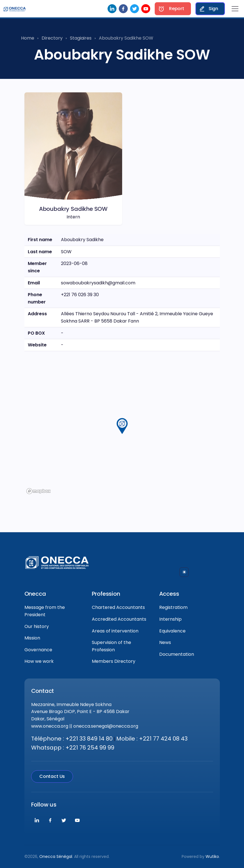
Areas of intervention (115, 631)
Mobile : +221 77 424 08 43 (152, 739)
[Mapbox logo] (38, 491)
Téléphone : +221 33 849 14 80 (72, 739)
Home (28, 38)
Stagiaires (81, 38)
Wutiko (212, 856)
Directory (52, 38)
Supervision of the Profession (111, 646)
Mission (32, 638)
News (165, 642)
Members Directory (114, 661)
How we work (39, 661)
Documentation (177, 654)
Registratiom (173, 607)
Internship (170, 619)
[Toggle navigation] (235, 9)
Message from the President (45, 611)
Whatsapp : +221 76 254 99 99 (73, 748)
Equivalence (172, 631)
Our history (37, 626)
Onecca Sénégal (56, 856)
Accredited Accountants (119, 619)
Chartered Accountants (118, 607)
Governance (38, 650)
